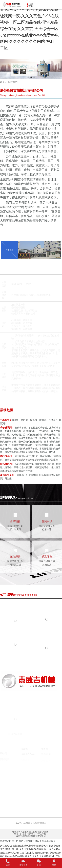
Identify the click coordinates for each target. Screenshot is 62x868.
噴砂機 (15, 789)
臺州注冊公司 (26, 792)
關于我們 (13, 82)
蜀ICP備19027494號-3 (24, 834)
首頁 (2, 82)
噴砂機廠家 (26, 789)
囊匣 (51, 792)
